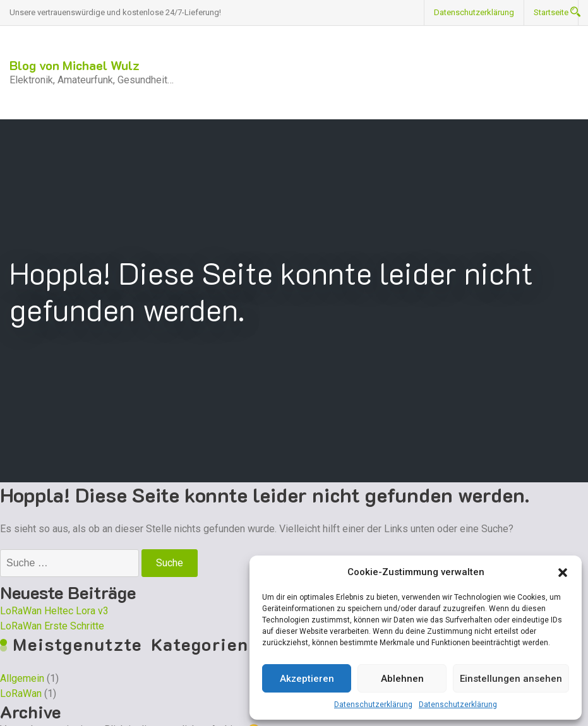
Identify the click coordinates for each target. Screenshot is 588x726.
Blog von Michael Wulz (75, 65)
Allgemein (22, 678)
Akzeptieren (307, 679)
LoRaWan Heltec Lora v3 (54, 611)
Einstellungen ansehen (511, 679)
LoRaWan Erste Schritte (52, 626)
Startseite (551, 12)
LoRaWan (21, 693)
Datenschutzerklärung (373, 705)
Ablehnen (402, 679)
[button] (563, 572)
